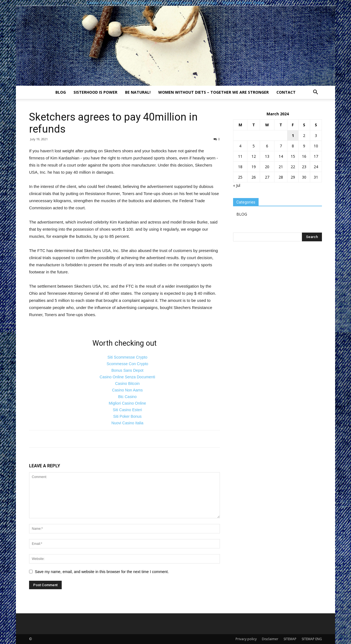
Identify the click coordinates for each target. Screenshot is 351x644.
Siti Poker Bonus (128, 416)
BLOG (61, 92)
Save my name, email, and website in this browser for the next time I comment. (102, 572)
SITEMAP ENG (312, 639)
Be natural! (138, 92)
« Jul (237, 185)
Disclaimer (270, 639)
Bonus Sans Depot (127, 370)
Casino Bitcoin (128, 383)
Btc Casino (128, 397)
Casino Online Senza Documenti (127, 377)
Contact (286, 92)
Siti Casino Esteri (127, 410)
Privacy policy (246, 639)
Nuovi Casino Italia (127, 423)
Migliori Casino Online (127, 403)
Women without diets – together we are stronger (213, 92)
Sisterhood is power (95, 92)
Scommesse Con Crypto (128, 364)
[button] (315, 93)
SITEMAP (290, 639)
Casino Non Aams (127, 390)
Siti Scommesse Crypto (127, 357)
